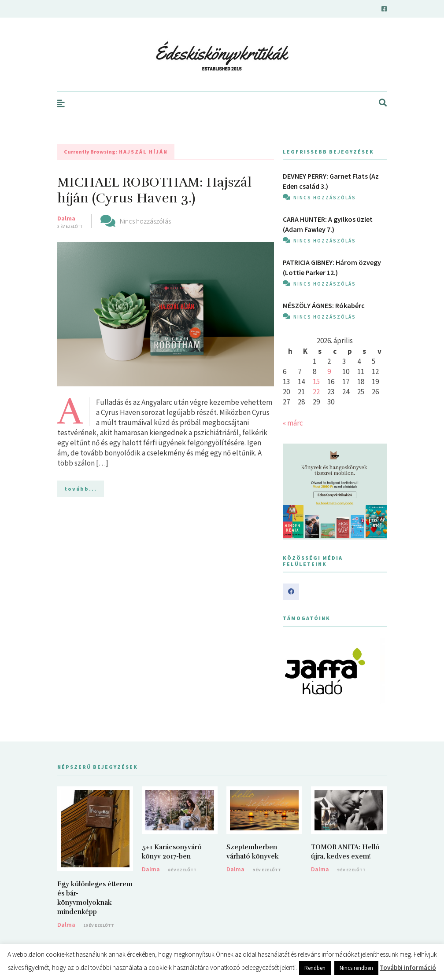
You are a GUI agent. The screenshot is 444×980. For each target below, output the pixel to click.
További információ (408, 967)
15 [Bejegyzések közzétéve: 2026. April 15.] (316, 382)
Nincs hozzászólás (145, 221)
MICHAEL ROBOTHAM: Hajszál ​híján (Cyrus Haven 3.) (156, 190)
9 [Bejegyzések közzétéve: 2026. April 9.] (329, 371)
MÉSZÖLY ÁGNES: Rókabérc (324, 305)
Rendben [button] (315, 968)
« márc (293, 423)
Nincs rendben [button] (356, 968)
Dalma (66, 218)
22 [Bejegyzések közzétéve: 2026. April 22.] (316, 392)
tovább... (81, 489)
